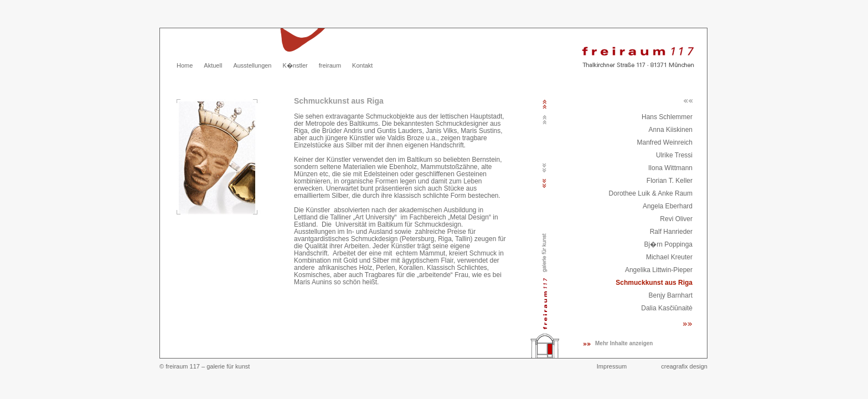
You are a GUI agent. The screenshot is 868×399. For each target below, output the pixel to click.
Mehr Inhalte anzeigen (624, 343)
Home (185, 65)
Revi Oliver (676, 219)
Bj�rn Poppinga (668, 244)
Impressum (612, 366)
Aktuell (213, 65)
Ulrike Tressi (674, 155)
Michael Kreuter (669, 257)
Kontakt (362, 65)
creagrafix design (684, 366)
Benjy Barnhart (671, 295)
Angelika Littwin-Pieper (659, 270)
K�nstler (295, 65)
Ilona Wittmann (670, 168)
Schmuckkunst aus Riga (654, 283)
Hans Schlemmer (667, 117)
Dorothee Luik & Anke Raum (651, 193)
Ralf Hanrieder (671, 232)
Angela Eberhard (668, 206)
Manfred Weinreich (665, 142)
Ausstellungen (252, 65)
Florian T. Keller (670, 181)
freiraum (330, 65)
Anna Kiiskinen (671, 130)
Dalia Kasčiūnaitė (667, 308)
